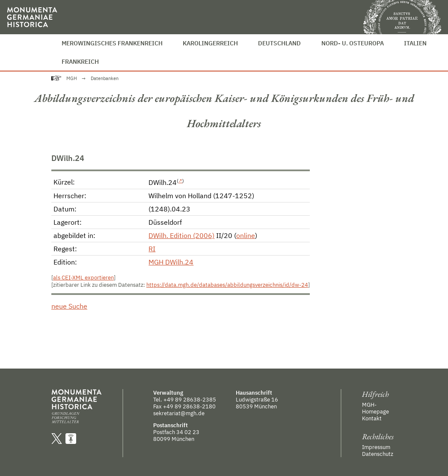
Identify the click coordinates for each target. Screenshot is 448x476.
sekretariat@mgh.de (179, 413)
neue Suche (69, 306)
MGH (72, 78)
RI (152, 249)
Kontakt (372, 418)
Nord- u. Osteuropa (353, 43)
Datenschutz (378, 454)
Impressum (376, 447)
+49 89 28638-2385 (190, 399)
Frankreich (80, 61)
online (246, 235)
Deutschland (279, 43)
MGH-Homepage (375, 408)
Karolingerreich (210, 43)
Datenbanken (105, 78)
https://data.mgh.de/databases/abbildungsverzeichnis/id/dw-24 (227, 285)
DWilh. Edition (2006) (181, 235)
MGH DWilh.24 (171, 262)
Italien (415, 43)
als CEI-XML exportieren (83, 278)
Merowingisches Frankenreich (112, 43)
